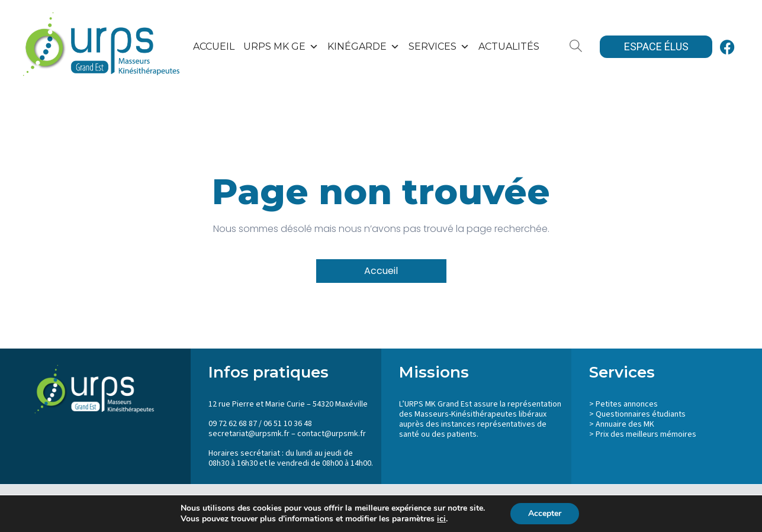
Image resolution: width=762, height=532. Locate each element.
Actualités (509, 46)
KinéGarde (364, 47)
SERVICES (439, 47)
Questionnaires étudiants (641, 414)
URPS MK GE (281, 47)
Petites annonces (627, 404)
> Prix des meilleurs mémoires (643, 434)
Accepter (545, 513)
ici (441, 519)
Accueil (214, 46)
